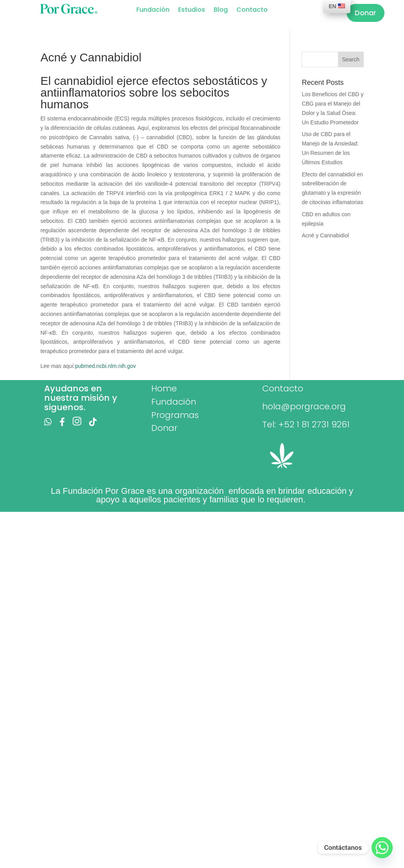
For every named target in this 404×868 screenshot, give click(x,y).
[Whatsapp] (382, 848)
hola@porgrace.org (304, 406)
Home (164, 388)
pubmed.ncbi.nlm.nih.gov (105, 366)
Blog (221, 11)
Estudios (192, 11)
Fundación (153, 11)
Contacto (252, 11)
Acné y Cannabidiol (325, 235)
